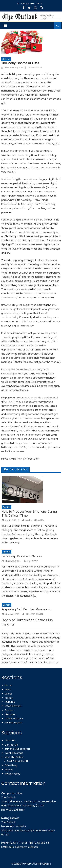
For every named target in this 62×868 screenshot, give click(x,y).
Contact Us (11, 745)
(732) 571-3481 (18, 843)
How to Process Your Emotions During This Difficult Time (29, 514)
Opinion (6, 59)
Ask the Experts (13, 723)
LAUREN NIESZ (35, 68)
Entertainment (13, 706)
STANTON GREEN (34, 614)
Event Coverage (14, 753)
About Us (10, 741)
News (8, 690)
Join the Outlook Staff (17, 749)
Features (10, 702)
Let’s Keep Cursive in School (22, 556)
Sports (8, 694)
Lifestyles (10, 714)
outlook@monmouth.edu (23, 847)
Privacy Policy (12, 774)
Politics (9, 698)
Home (8, 685)
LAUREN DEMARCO (35, 520)
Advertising (11, 765)
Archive (9, 770)
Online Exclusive (14, 718)
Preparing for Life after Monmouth (27, 609)
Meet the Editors (14, 757)
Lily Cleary (32, 561)
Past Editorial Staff (18, 761)
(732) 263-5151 (42, 843)
